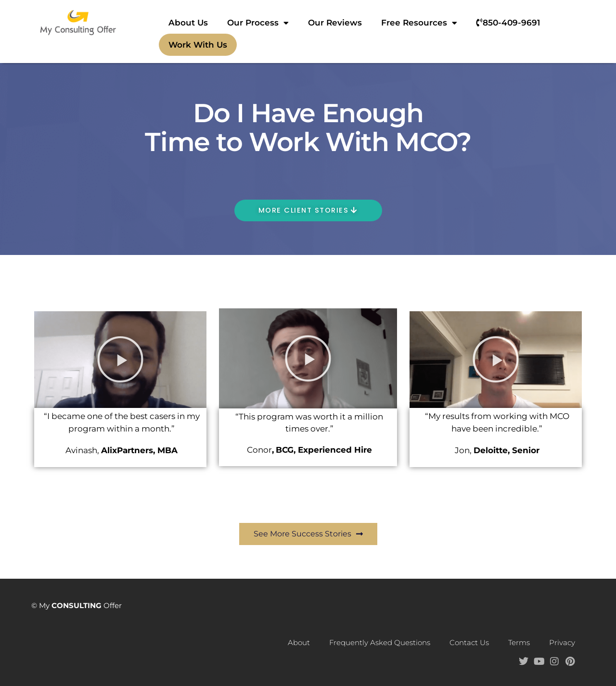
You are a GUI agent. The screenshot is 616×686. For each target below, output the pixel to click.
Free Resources (419, 23)
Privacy (562, 642)
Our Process (258, 23)
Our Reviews (335, 23)
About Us (188, 23)
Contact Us (469, 642)
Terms (519, 642)
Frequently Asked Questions (380, 642)
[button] (120, 360)
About (299, 642)
